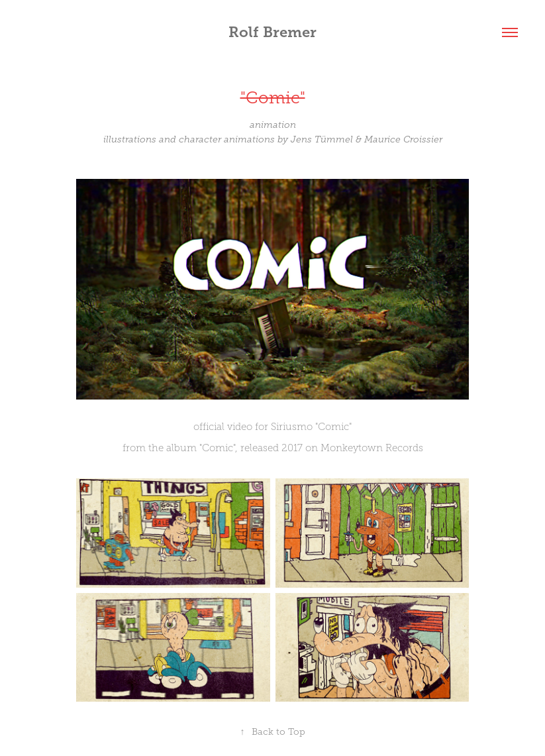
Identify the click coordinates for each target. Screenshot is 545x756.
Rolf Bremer (272, 32)
